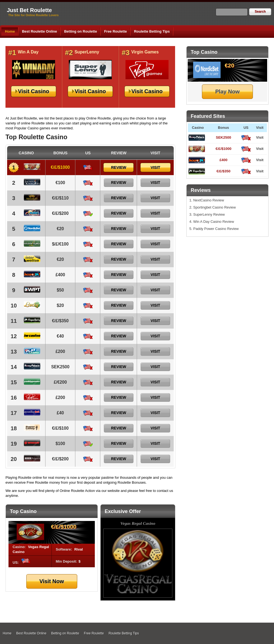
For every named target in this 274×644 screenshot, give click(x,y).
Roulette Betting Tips (152, 31)
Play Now (228, 92)
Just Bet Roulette (29, 10)
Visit (260, 137)
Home (10, 31)
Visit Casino (33, 91)
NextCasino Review (209, 200)
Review (119, 167)
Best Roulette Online (39, 31)
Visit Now (52, 581)
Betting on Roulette (81, 31)
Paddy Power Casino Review (216, 229)
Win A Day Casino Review (214, 222)
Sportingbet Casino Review (214, 207)
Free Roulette (115, 31)
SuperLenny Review (209, 214)
